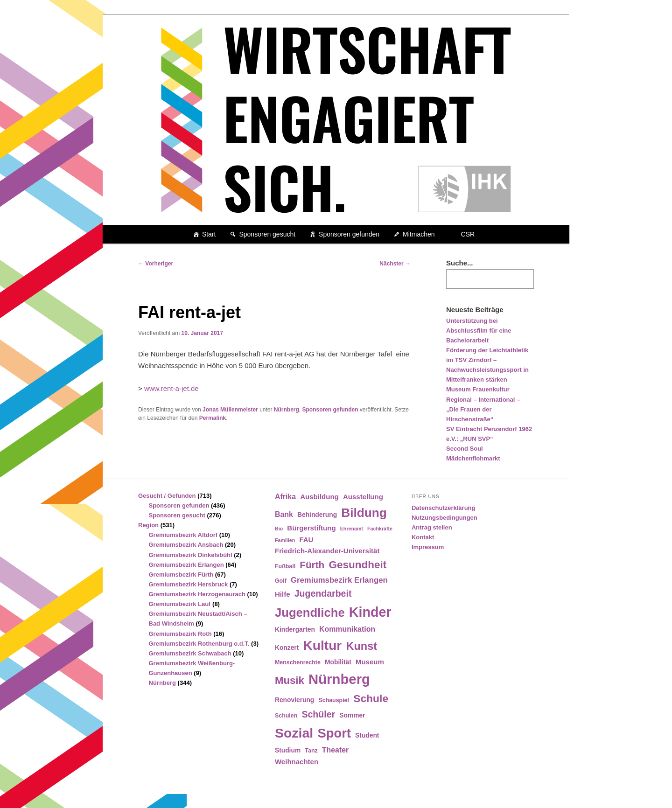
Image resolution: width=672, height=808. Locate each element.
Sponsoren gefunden (349, 234)
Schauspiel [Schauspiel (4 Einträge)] (334, 700)
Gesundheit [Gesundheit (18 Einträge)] (357, 565)
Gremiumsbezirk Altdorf (183, 535)
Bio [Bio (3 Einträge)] (279, 529)
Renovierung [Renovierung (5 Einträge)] (294, 700)
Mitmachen (419, 234)
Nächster (395, 264)
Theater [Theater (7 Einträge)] (335, 750)
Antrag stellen (432, 527)
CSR (468, 234)
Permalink (213, 418)
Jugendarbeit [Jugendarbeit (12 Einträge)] (323, 593)
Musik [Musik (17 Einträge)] (290, 680)
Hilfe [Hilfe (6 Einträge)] (283, 594)
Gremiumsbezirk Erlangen (186, 565)
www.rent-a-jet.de (171, 388)
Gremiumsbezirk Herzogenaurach (197, 594)
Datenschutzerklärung (444, 508)
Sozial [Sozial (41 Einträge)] (294, 733)
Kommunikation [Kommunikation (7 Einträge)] (347, 629)
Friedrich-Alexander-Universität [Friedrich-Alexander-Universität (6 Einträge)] (327, 551)
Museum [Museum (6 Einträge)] (370, 662)
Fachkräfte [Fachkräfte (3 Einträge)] (380, 529)
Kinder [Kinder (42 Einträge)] (370, 612)
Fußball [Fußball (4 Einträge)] (285, 566)
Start (209, 234)
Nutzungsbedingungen (444, 518)
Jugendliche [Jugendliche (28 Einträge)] (310, 613)
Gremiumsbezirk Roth (180, 634)
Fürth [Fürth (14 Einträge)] (312, 565)
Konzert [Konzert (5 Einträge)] (287, 648)
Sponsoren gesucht (267, 234)
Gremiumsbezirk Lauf (180, 604)
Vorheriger (156, 264)
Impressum (428, 547)
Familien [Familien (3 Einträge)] (285, 540)
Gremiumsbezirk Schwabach (190, 653)
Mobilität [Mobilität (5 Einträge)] (338, 662)
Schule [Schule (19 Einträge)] (371, 698)
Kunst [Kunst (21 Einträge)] (361, 646)
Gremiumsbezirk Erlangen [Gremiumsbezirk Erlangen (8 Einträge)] (339, 580)
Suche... (460, 263)
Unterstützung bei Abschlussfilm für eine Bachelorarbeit (479, 331)
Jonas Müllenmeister (230, 410)
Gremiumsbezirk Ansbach (186, 545)
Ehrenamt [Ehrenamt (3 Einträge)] (352, 529)
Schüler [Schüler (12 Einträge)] (318, 714)
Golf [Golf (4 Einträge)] (281, 581)
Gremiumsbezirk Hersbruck (189, 584)
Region (148, 525)
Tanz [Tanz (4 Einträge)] (311, 751)
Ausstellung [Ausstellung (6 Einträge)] (363, 497)
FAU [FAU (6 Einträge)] (306, 540)
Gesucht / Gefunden (167, 496)
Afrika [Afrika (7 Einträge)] (285, 497)
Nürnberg (287, 410)
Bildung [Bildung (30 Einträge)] (364, 513)
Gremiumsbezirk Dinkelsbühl (191, 555)
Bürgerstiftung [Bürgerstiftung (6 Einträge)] (311, 528)
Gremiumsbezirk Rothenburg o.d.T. (199, 644)
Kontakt (423, 537)
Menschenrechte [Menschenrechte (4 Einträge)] (298, 662)
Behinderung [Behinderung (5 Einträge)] (317, 515)
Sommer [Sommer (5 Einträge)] (352, 715)
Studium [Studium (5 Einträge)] (288, 750)
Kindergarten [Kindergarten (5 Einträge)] (295, 630)
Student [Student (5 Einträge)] (367, 735)
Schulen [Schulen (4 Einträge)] (286, 716)
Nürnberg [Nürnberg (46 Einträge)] (339, 679)
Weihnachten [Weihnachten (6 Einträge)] (297, 762)
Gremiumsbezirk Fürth (181, 575)
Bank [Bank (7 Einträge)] (284, 514)
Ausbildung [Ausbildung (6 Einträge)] (319, 497)
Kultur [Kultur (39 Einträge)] (323, 645)
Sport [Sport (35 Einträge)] (334, 733)
